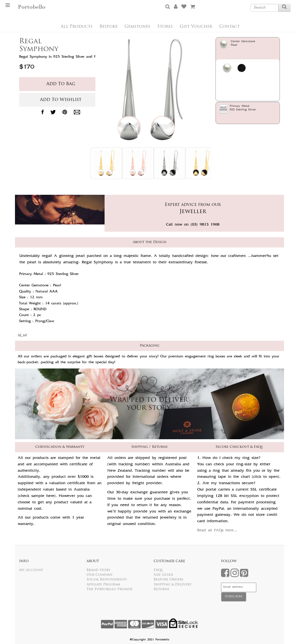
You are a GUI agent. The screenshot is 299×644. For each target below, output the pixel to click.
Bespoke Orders (168, 580)
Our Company (100, 575)
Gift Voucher (196, 27)
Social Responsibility (107, 580)
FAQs (158, 570)
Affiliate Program (103, 585)
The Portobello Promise (110, 589)
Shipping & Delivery (173, 585)
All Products (77, 27)
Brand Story (98, 570)
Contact (229, 27)
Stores (165, 27)
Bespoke (109, 27)
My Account (31, 570)
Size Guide (164, 575)
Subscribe (234, 597)
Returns (161, 589)
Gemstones (137, 27)
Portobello (32, 7)
